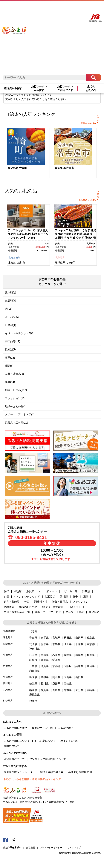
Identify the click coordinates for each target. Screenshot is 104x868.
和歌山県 (34, 671)
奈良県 (91, 666)
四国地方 (8, 683)
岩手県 (45, 638)
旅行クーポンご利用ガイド (65, 88)
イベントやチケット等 (27, 597)
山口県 (79, 677)
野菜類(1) (11, 325)
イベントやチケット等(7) (20, 333)
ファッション (80, 602)
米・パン (52, 591)
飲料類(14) (11, 349)
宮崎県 (91, 690)
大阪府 (68, 666)
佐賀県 (45, 690)
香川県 (45, 684)
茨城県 (33, 644)
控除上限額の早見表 (52, 772)
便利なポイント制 (42, 728)
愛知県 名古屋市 (64, 168)
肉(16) (9, 309)
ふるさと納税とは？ (16, 728)
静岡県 (45, 660)
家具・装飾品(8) (14, 374)
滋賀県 (45, 666)
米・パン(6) (12, 317)
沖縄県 (33, 701)
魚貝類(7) (11, 301)
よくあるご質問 (55, 7)
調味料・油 (41, 602)
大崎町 (71, 263)
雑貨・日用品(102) (16, 390)
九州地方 (60, 258)
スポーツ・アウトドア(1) (20, 414)
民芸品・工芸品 (75, 612)
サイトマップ (74, 848)
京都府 (56, 666)
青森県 (33, 638)
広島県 (68, 677)
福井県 (68, 655)
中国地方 (8, 677)
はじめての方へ (42, 7)
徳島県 (33, 684)
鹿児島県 (60, 263)
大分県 (79, 690)
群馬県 (56, 644)
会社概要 (30, 848)
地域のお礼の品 (28, 607)
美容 (27, 602)
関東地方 (8, 644)
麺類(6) (9, 366)
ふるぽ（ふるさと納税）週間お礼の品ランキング (32, 779)
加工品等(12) (13, 341)
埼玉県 (68, 644)
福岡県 (33, 690)
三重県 (33, 666)
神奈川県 (34, 649)
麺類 (85, 597)
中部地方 (8, 655)
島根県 (45, 677)
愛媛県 (56, 684)
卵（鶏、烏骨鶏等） (54, 607)
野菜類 (86, 591)
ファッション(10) (15, 398)
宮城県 (56, 638)
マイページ (67, 7)
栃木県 (45, 644)
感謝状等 (9, 607)
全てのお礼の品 (91, 88)
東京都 (91, 644)
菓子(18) (10, 358)
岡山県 (56, 677)
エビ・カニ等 (69, 591)
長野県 (91, 655)
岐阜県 (33, 660)
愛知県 (56, 660)
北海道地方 (14, 258)
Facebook (5, 840)
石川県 (56, 655)
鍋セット (76, 607)
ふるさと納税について (17, 741)
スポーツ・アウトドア (48, 612)
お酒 (6, 597)
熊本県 (68, 690)
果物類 (18, 591)
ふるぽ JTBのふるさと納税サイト (18, 39)
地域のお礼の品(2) (16, 406)
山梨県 (79, 655)
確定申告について (14, 759)
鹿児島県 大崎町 (17, 168)
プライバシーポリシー (51, 848)
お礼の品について (45, 741)
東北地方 (8, 637)
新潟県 (33, 655)
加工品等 (50, 597)
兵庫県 (79, 666)
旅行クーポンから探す (39, 88)
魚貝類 (30, 591)
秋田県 (68, 638)
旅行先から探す (13, 88)
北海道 (12, 263)
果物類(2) (11, 293)
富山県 (45, 655)
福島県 (91, 638)
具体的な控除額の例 (80, 772)
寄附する (76, 7)
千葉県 (79, 644)
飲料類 (64, 597)
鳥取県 (33, 677)
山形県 (79, 638)
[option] (29, 153)
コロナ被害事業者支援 (17, 612)
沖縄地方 (8, 701)
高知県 (68, 684)
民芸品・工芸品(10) (17, 423)
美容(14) (10, 382)
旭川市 (21, 263)
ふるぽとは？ (66, 728)
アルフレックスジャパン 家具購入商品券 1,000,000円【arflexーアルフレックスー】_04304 (28, 234)
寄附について (12, 746)
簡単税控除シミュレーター (19, 772)
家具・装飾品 (12, 602)
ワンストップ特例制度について (48, 759)
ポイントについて (71, 741)
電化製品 (94, 612)
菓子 (75, 597)
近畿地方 (8, 666)
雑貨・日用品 (60, 602)
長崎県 (56, 690)
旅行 (6, 591)
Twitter (14, 840)
